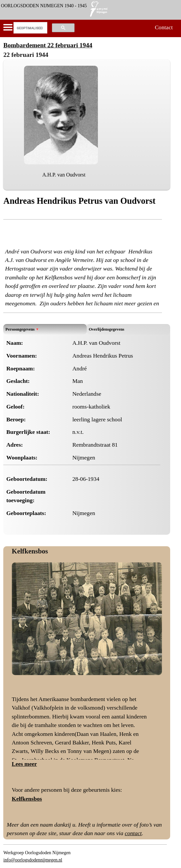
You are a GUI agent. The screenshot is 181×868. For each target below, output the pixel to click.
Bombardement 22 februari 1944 (48, 45)
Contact (164, 27)
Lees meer (24, 764)
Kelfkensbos (30, 551)
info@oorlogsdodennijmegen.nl (33, 860)
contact (133, 833)
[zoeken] (30, 28)
